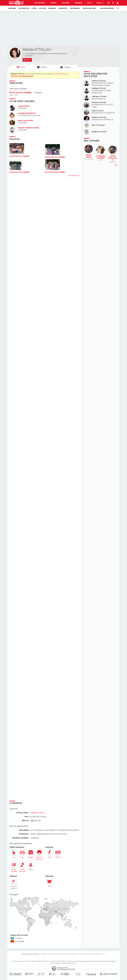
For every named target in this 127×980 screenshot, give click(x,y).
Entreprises (75, 8)
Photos (44, 67)
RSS (33, 961)
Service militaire (89, 8)
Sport (54, 3)
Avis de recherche (107, 8)
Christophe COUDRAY (101, 157)
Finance (78, 3)
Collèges (42, 8)
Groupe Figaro (55, 963)
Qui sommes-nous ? (18, 961)
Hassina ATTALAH (99, 103)
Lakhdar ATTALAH (99, 97)
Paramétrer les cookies (97, 961)
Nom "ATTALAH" (98, 125)
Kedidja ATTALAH (99, 88)
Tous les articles (61, 961)
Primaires (52, 8)
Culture (65, 3)
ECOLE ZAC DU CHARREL (21, 93)
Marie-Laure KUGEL (26, 121)
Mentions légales (110, 961)
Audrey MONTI (24, 106)
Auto (89, 3)
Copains (67, 67)
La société (52, 961)
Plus (100, 3)
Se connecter (24, 8)
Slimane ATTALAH (99, 117)
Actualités (40, 3)
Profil (23, 67)
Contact (28, 961)
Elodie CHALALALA (113, 158)
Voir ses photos (74, 175)
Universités (63, 8)
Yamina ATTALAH (99, 81)
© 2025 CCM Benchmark (69, 963)
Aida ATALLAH (97, 111)
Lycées (34, 8)
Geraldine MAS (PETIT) (27, 113)
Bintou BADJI (89, 156)
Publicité (38, 961)
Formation (45, 961)
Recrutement (71, 961)
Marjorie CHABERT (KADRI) (28, 128)
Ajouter (28, 60)
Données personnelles (83, 961)
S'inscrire (12, 8)
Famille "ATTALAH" (99, 132)
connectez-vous (61, 74)
